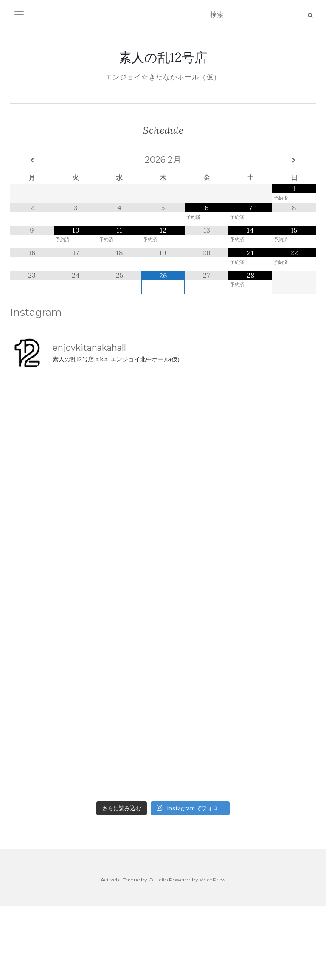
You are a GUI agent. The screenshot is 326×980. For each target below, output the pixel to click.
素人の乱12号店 (163, 57)
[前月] (32, 161)
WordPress (212, 880)
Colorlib (158, 880)
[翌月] (294, 161)
